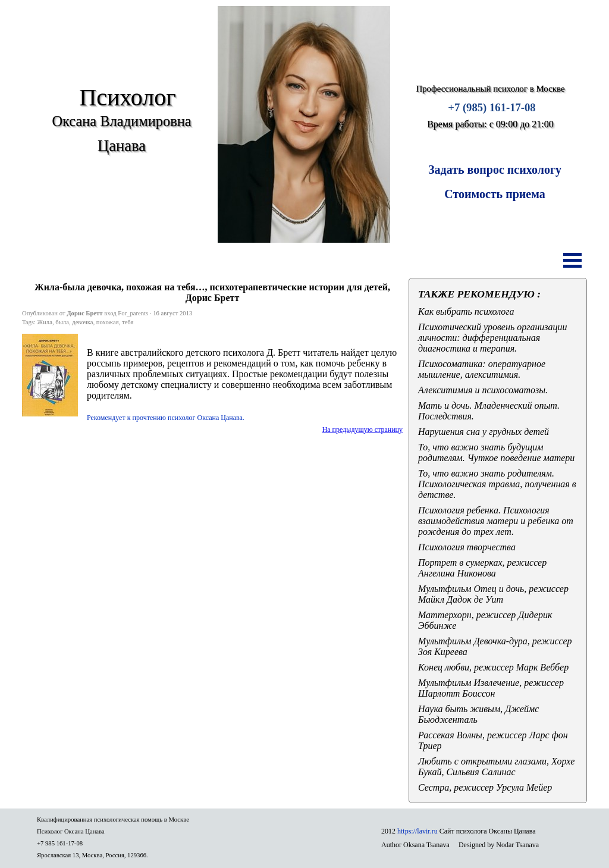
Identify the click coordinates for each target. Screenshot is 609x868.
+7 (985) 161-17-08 (492, 107)
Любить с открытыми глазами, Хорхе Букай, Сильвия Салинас (496, 767)
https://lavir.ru (417, 831)
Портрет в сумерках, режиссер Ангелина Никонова (482, 568)
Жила (45, 322)
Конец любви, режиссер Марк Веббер (493, 667)
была (62, 322)
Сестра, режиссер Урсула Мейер (485, 787)
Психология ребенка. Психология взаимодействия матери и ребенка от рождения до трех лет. (496, 521)
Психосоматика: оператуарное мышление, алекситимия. (482, 369)
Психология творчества (467, 547)
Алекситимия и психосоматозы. (483, 390)
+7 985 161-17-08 (60, 843)
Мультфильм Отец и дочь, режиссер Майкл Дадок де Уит (493, 594)
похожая (108, 322)
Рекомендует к (166, 418)
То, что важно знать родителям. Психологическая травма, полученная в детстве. (497, 484)
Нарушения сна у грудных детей (484, 432)
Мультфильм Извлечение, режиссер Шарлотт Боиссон (491, 688)
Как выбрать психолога (466, 311)
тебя (128, 322)
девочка (82, 322)
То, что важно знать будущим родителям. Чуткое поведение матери (496, 452)
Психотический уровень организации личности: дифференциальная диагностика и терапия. (493, 338)
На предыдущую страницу (362, 430)
